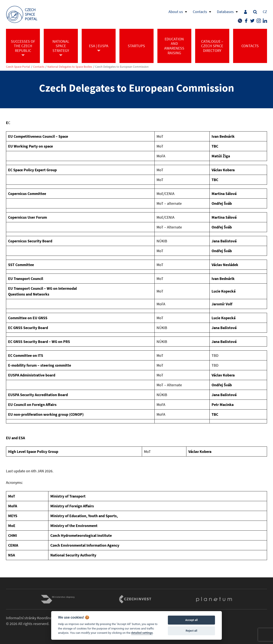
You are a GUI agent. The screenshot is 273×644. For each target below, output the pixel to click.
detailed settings (142, 633)
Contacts (200, 12)
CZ (265, 12)
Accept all (191, 620)
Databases (225, 12)
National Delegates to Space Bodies (70, 67)
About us (176, 12)
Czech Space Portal (18, 67)
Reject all (192, 631)
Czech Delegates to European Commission (122, 67)
